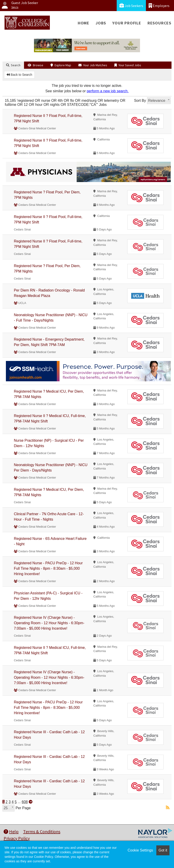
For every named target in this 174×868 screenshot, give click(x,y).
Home (83, 23)
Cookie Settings (140, 850)
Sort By (140, 101)
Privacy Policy (17, 838)
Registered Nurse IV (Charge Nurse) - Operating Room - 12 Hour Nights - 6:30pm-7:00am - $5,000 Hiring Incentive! (49, 623)
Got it (163, 850)
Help (11, 831)
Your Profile (127, 23)
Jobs (101, 23)
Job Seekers (131, 6)
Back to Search (19, 75)
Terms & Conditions (42, 831)
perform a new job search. (108, 91)
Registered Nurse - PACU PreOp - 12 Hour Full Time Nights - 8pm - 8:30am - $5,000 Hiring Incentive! (48, 568)
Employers (159, 6)
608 (25, 802)
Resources (159, 23)
